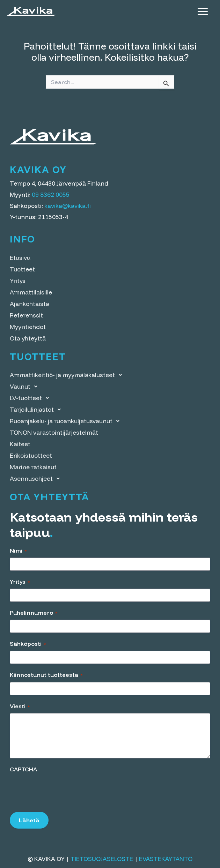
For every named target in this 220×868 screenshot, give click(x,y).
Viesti (20, 706)
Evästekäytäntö (166, 859)
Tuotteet (22, 269)
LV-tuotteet (31, 398)
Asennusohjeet (37, 478)
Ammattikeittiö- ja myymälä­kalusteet (68, 375)
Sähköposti (28, 644)
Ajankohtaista (30, 304)
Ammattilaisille (31, 292)
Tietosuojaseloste (102, 859)
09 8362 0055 (51, 194)
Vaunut (25, 386)
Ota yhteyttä (28, 338)
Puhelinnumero (34, 613)
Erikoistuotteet (31, 455)
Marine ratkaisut (33, 467)
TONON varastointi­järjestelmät (54, 432)
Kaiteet (20, 444)
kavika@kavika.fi (68, 206)
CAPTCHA (23, 769)
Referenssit (26, 315)
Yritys (18, 281)
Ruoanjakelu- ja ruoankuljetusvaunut (67, 421)
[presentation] (63, 790)
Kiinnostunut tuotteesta (46, 675)
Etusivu (20, 258)
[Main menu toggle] (203, 11)
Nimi (18, 551)
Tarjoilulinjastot (37, 409)
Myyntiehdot (28, 327)
